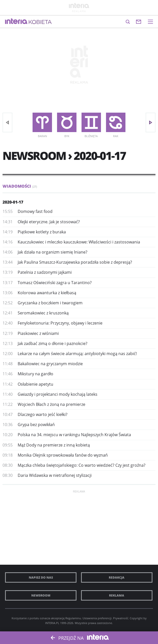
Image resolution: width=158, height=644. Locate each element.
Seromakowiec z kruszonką (43, 313)
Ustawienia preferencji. (97, 618)
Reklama (117, 595)
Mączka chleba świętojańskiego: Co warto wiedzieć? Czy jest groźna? (82, 465)
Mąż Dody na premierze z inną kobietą (54, 445)
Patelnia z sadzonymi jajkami (45, 272)
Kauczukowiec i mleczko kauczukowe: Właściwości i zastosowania (79, 242)
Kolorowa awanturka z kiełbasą (47, 293)
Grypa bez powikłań (36, 425)
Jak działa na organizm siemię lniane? (52, 252)
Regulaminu (73, 618)
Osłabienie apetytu (35, 384)
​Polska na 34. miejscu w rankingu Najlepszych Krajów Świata (74, 435)
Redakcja (117, 577)
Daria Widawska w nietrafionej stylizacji (55, 475)
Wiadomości (20, 186)
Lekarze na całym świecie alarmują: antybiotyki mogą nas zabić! (77, 354)
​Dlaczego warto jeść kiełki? (43, 414)
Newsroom (41, 595)
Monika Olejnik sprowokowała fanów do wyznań (63, 455)
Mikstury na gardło (35, 374)
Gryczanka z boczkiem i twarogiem (50, 303)
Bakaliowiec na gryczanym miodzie (50, 364)
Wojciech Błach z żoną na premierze (51, 404)
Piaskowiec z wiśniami (38, 333)
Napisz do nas (41, 577)
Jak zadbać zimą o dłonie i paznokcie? (52, 343)
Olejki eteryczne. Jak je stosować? (49, 222)
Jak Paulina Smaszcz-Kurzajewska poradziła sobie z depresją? (75, 262)
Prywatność (121, 618)
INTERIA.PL (52, 623)
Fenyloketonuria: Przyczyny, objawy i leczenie (60, 323)
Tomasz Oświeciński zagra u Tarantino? (55, 283)
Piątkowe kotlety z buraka (42, 232)
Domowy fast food (35, 211)
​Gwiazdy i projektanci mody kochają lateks (58, 394)
